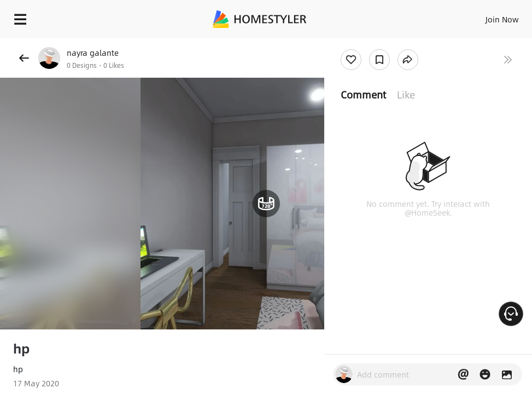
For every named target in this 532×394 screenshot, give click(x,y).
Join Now (502, 19)
